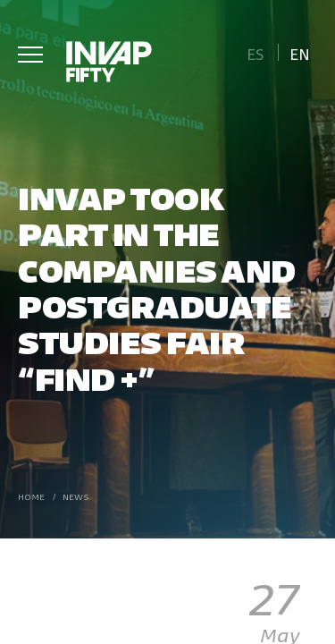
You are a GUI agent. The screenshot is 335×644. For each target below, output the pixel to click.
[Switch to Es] (255, 52)
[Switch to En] (300, 52)
